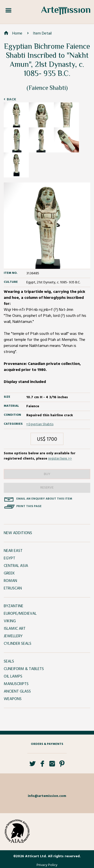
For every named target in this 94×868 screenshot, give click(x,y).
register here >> (60, 459)
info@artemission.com (47, 796)
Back (11, 99)
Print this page (29, 506)
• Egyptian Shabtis (40, 424)
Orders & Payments (47, 744)
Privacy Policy (47, 865)
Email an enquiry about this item (44, 499)
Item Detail (42, 34)
